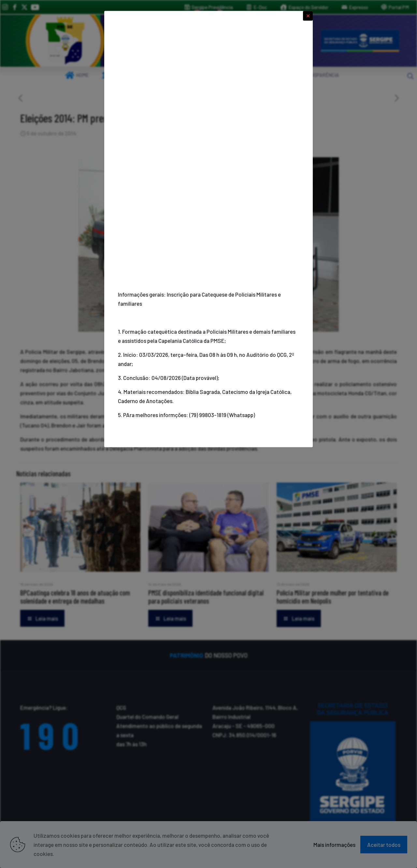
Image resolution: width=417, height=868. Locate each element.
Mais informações (334, 845)
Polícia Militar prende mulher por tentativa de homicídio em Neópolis (333, 597)
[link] (65, 41)
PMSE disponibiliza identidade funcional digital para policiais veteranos (206, 597)
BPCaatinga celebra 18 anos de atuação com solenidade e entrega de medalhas (75, 597)
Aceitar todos (384, 845)
